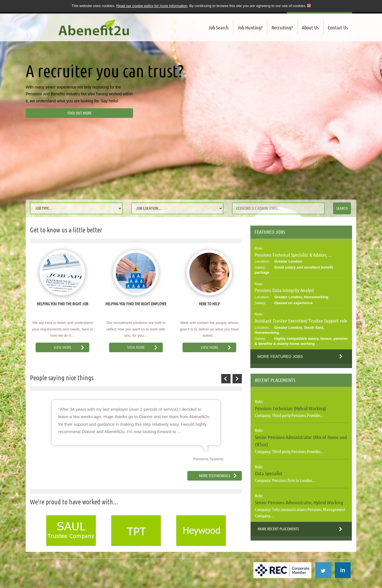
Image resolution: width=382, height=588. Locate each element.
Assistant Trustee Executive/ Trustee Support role (301, 321)
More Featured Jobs (280, 356)
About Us (310, 27)
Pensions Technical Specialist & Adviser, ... (293, 255)
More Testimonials (215, 476)
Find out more (80, 113)
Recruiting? (282, 27)
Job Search (219, 27)
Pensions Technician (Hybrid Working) (290, 408)
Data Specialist (269, 473)
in (343, 570)
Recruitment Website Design (49, 581)
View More (62, 347)
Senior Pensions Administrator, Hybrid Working (299, 502)
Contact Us (338, 27)
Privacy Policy (88, 570)
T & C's (110, 570)
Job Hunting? (250, 27)
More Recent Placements (278, 529)
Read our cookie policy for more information (152, 6)
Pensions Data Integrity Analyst (284, 290)
